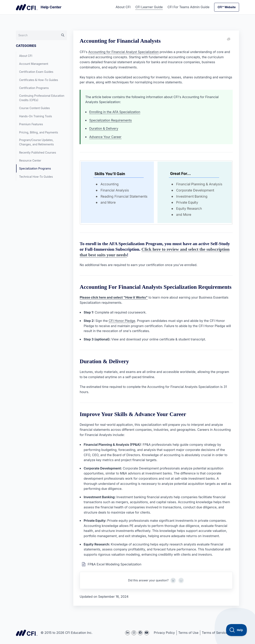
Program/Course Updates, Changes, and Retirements (36, 142)
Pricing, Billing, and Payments (39, 132)
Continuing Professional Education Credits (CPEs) (42, 98)
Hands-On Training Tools (36, 116)
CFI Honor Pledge (122, 321)
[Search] (41, 35)
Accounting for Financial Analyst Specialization (124, 52)
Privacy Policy (164, 633)
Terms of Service (215, 633)
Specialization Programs (35, 168)
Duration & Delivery (104, 128)
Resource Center (30, 160)
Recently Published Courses (38, 152)
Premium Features (31, 124)
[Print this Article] (228, 39)
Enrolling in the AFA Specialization (115, 112)
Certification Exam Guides (36, 72)
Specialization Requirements (111, 120)
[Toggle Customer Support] (237, 630)
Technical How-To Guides (36, 177)
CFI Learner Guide (149, 7)
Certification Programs (34, 88)
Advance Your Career (105, 137)
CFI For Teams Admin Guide (188, 7)
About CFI (123, 7)
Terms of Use (188, 633)
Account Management (34, 64)
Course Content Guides (34, 108)
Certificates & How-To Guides (39, 80)
